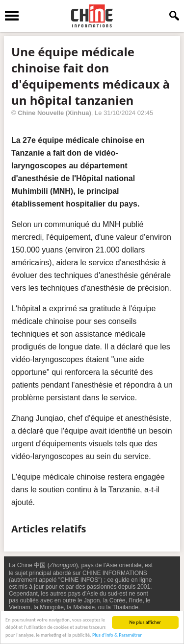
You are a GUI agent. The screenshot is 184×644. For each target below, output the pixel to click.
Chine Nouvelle (41, 113)
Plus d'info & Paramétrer (117, 635)
